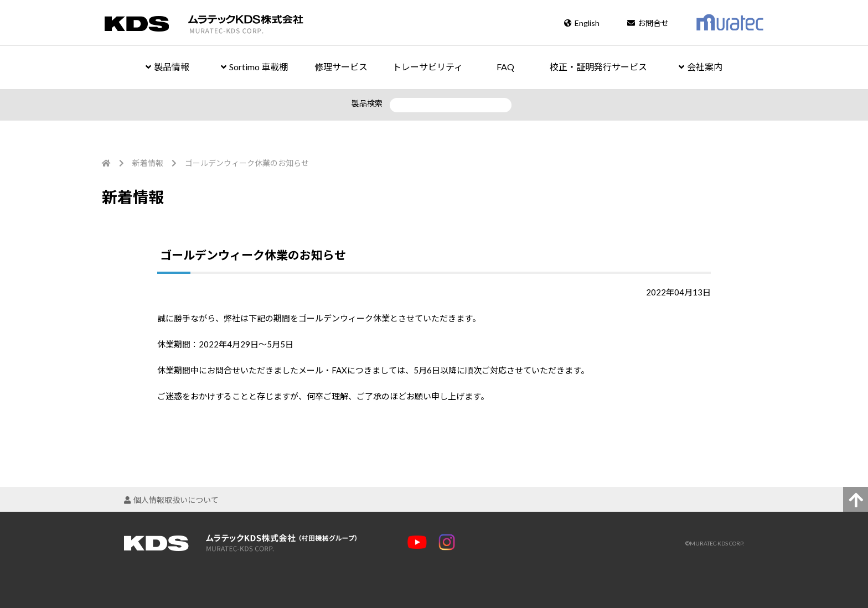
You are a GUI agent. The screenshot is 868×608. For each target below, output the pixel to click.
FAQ (505, 67)
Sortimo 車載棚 (254, 67)
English (582, 23)
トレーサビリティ (428, 67)
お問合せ (648, 23)
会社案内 (701, 67)
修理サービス (341, 67)
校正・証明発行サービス (598, 67)
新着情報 (148, 163)
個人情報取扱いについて (171, 500)
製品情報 (167, 67)
